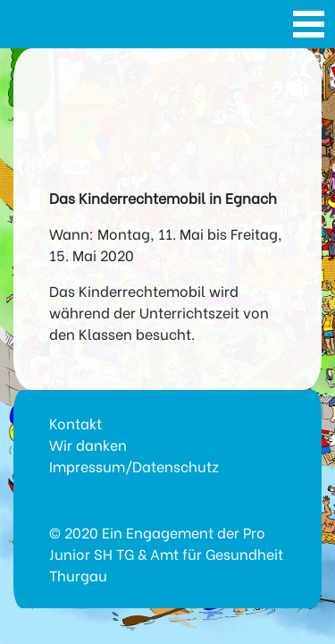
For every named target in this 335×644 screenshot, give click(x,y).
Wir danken (88, 444)
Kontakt (75, 423)
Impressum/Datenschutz (134, 466)
